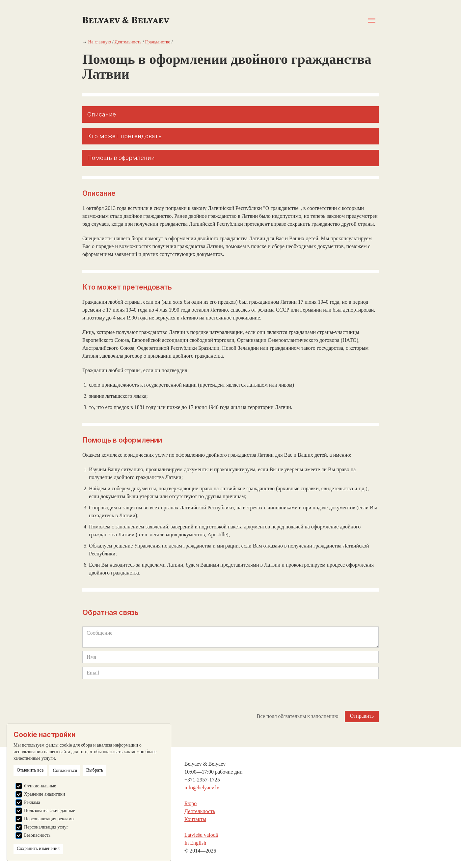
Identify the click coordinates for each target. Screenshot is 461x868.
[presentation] (132, 695)
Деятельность (128, 42)
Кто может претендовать (124, 136)
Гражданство (158, 42)
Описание (102, 114)
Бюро (190, 803)
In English (195, 843)
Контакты (195, 819)
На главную (100, 42)
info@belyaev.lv (202, 788)
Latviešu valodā (201, 835)
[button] (372, 21)
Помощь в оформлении (121, 158)
